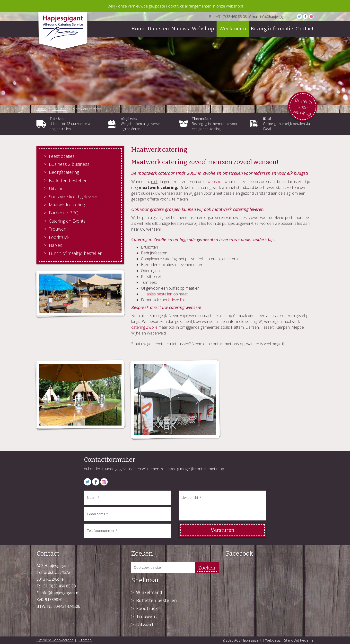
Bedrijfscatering (64, 172)
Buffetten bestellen (68, 180)
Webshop (203, 29)
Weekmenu (233, 29)
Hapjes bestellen (158, 294)
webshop (216, 182)
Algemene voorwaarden (55, 640)
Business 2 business (69, 164)
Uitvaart (56, 188)
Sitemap (85, 640)
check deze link (173, 300)
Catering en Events (67, 221)
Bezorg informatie (272, 29)
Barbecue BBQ (64, 213)
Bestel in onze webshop (302, 107)
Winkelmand (149, 592)
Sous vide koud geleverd (73, 197)
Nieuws (180, 29)
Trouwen (58, 229)
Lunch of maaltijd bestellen (76, 253)
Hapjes (56, 245)
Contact (305, 29)
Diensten (158, 29)
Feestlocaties (62, 156)
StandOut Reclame (299, 640)
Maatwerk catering (67, 205)
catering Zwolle (144, 327)
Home (138, 29)
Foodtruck (59, 237)
